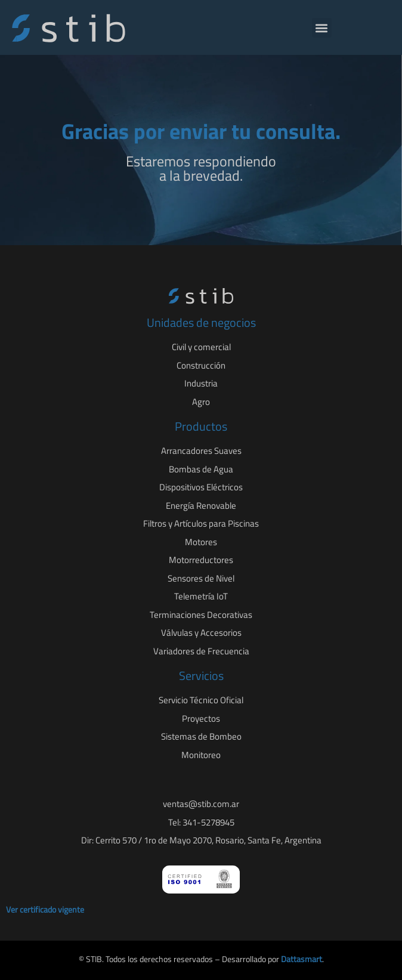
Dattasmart (301, 959)
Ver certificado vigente (45, 909)
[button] (322, 28)
